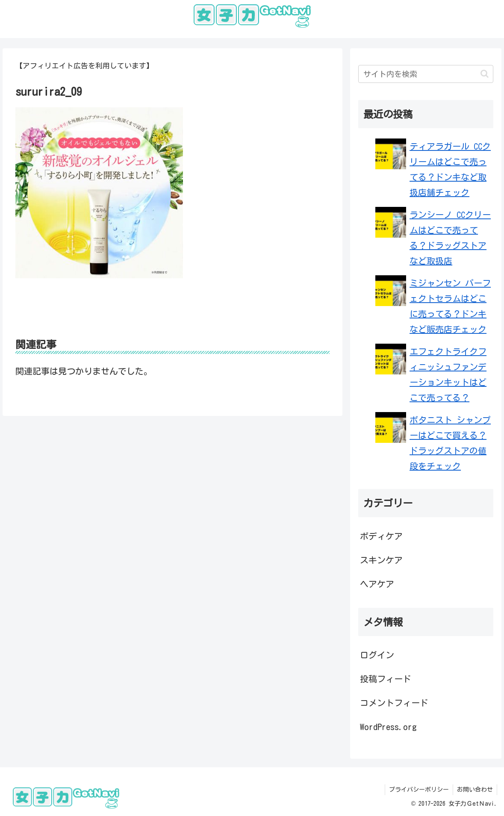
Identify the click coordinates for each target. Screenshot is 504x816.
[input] (426, 74)
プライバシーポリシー (418, 789)
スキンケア (381, 560)
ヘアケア (377, 584)
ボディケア (381, 536)
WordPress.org (388, 727)
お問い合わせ (475, 789)
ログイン (377, 655)
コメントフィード (394, 703)
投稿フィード (386, 679)
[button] (485, 74)
